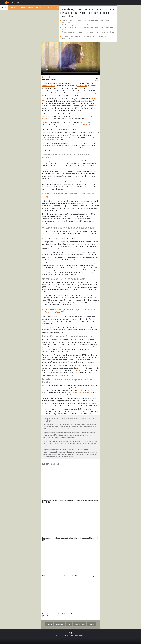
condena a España (49, 86)
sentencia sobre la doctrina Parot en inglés (82, 36)
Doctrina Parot (80, 624)
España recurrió (78, 370)
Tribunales (60, 624)
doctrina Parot (82, 86)
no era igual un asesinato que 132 (61, 375)
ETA (69, 624)
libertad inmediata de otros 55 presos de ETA (75, 125)
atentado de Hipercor (82, 393)
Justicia (92, 624)
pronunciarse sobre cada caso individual (56, 137)
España (49, 624)
